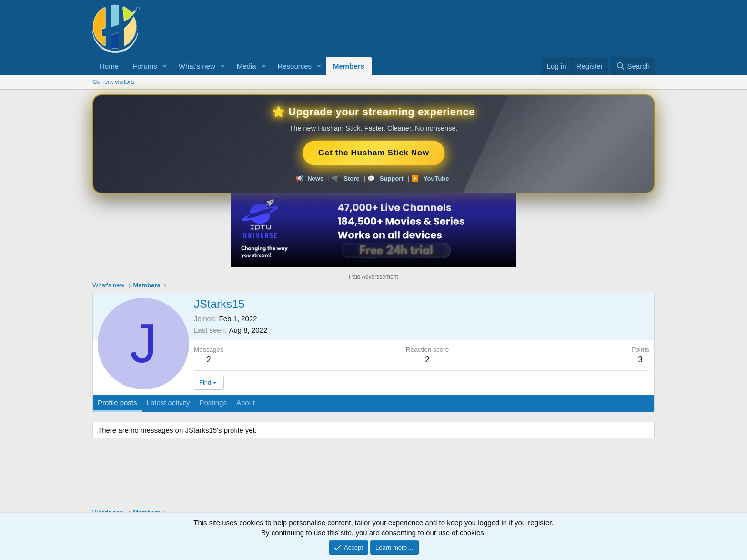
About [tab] (246, 402)
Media (247, 66)
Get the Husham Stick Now (373, 153)
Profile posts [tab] (117, 402)
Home (109, 66)
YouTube (436, 178)
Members (349, 66)
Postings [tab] (213, 402)
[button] (165, 66)
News (315, 178)
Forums (145, 66)
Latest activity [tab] (168, 402)
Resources (294, 66)
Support (392, 178)
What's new (197, 66)
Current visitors (113, 82)
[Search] (633, 66)
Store (351, 178)
